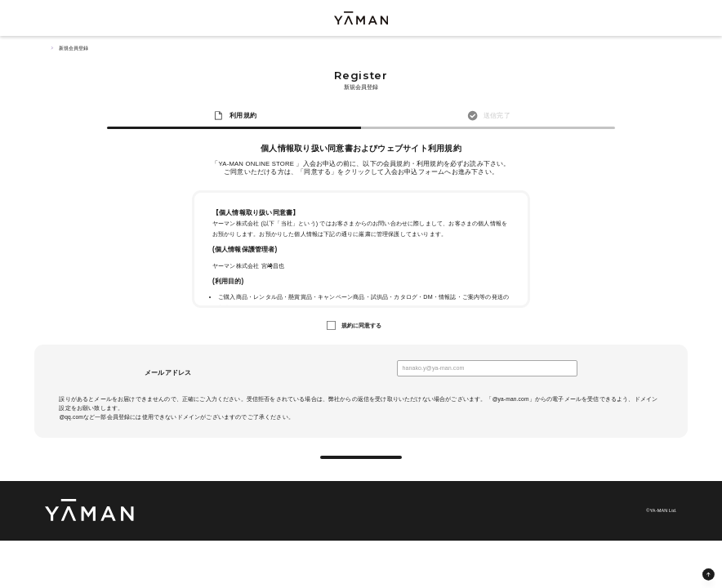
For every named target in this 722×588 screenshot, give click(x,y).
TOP (49, 48)
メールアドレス (168, 373)
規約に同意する (362, 326)
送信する (361, 466)
